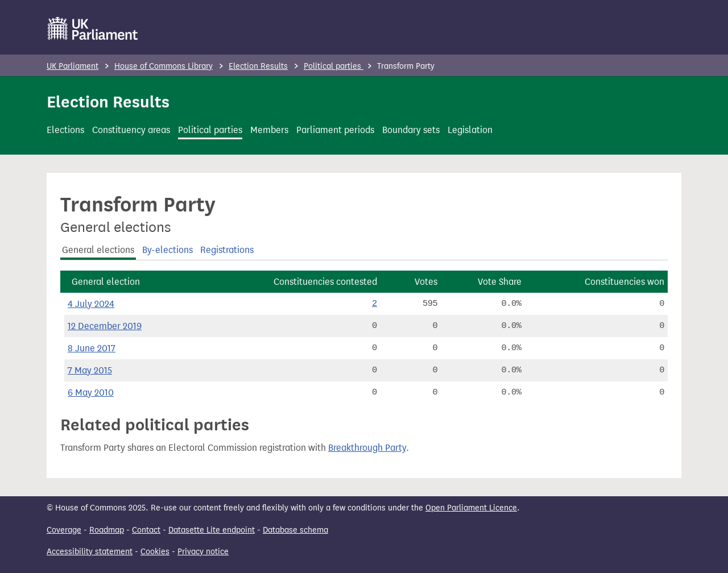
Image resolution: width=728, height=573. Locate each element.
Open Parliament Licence (471, 508)
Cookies (155, 552)
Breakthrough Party (367, 448)
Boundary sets (411, 130)
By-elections (167, 250)
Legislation (470, 130)
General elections (98, 250)
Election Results (258, 66)
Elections (65, 130)
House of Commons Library (164, 66)
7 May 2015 (90, 370)
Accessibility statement (90, 552)
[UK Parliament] (93, 28)
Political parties (334, 66)
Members (269, 130)
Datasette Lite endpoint (212, 530)
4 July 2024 (91, 304)
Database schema (295, 530)
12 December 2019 (105, 326)
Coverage (64, 530)
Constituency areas (131, 130)
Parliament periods (335, 130)
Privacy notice (203, 552)
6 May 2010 (91, 393)
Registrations (227, 250)
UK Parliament (73, 66)
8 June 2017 (92, 348)
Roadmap (107, 530)
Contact (146, 530)
